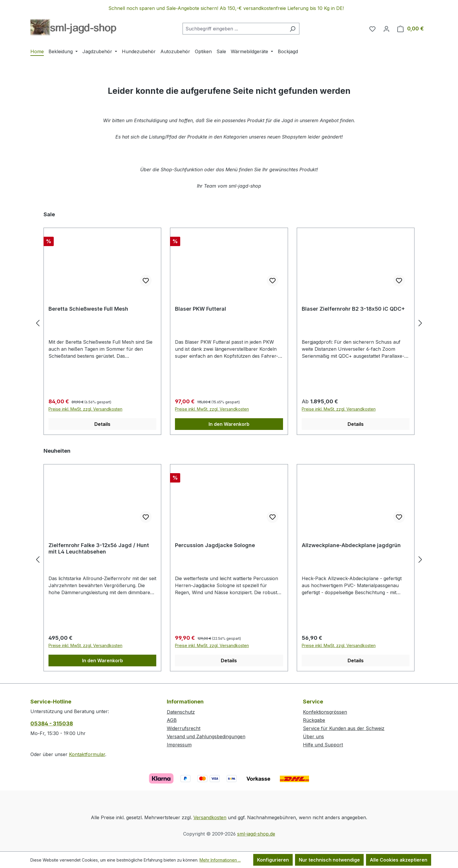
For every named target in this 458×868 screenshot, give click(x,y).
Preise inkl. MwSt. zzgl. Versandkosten (85, 409)
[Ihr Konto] (386, 29)
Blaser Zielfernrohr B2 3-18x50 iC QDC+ (353, 309)
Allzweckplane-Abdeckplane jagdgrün (351, 545)
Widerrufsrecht (184, 728)
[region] (229, 8)
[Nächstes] (420, 323)
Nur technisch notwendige (329, 860)
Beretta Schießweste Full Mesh (88, 309)
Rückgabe (314, 720)
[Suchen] (293, 29)
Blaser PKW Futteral (201, 309)
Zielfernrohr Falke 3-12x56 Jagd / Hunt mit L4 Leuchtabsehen (99, 548)
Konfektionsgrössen (325, 712)
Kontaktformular (87, 754)
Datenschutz (181, 712)
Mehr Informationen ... (220, 860)
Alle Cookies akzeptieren (399, 860)
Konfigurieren (273, 860)
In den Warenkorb (229, 424)
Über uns (313, 736)
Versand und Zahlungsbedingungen (206, 736)
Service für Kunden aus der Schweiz (344, 728)
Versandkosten (210, 817)
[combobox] (234, 29)
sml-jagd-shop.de (256, 834)
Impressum (179, 745)
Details (102, 424)
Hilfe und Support (323, 745)
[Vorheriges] (38, 323)
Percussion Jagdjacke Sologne (215, 545)
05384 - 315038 (52, 723)
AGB (172, 720)
